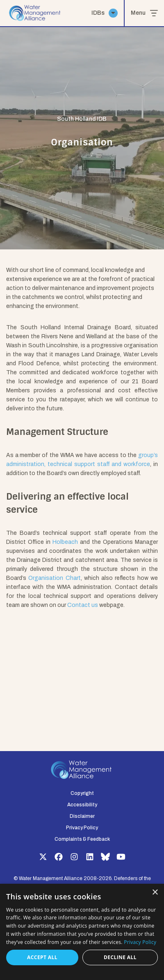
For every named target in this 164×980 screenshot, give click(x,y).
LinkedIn (90, 857)
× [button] (155, 893)
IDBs (105, 13)
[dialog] (82, 932)
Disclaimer (82, 816)
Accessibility (82, 805)
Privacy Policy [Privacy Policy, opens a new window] (140, 942)
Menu (144, 13)
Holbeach (65, 542)
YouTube (121, 857)
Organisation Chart (54, 578)
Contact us (83, 605)
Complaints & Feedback (82, 839)
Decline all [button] (120, 957)
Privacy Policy (82, 828)
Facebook (59, 857)
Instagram (74, 857)
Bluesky (105, 857)
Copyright (82, 793)
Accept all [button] (42, 957)
